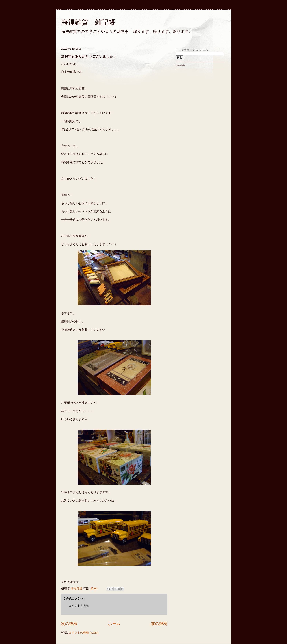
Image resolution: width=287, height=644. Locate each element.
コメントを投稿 (79, 606)
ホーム (114, 624)
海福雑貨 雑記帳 (88, 22)
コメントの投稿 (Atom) (83, 633)
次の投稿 (69, 624)
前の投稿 (159, 624)
